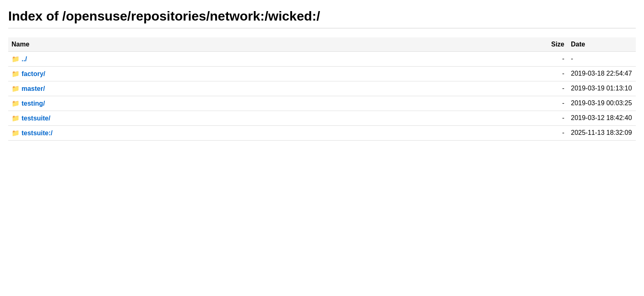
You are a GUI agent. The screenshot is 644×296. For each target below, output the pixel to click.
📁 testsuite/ (31, 118)
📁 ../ (19, 59)
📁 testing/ (28, 103)
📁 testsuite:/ (32, 133)
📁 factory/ (28, 74)
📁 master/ (28, 89)
